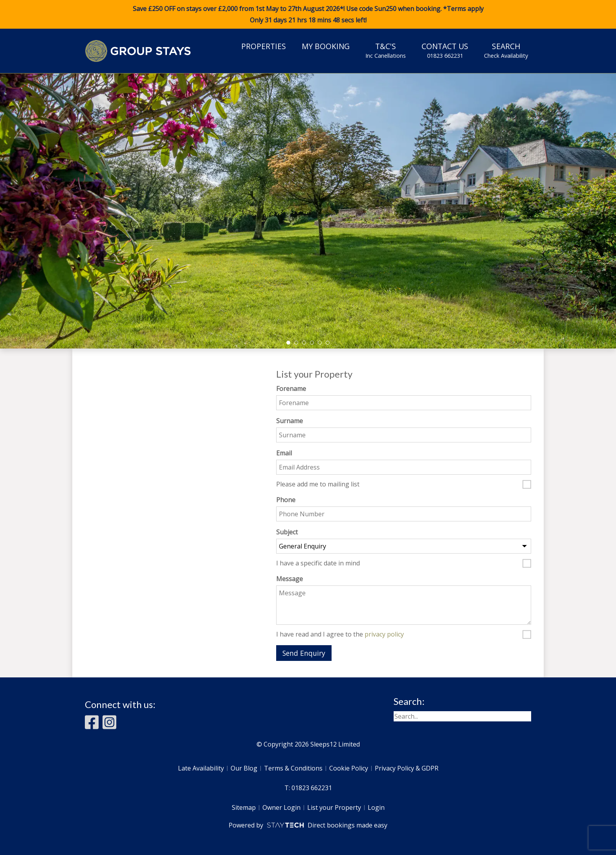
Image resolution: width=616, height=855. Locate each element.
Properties (264, 46)
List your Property (334, 807)
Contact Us (445, 50)
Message (290, 579)
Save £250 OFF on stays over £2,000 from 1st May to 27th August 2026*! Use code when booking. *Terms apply (308, 15)
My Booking (326, 46)
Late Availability (201, 768)
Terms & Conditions (293, 768)
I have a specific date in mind (318, 563)
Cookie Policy (349, 768)
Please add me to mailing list (318, 484)
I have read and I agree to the (340, 635)
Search (506, 50)
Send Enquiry (304, 653)
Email (284, 453)
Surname (290, 421)
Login (376, 807)
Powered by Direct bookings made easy (308, 825)
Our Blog (244, 768)
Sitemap (244, 807)
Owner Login (281, 807)
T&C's (386, 50)
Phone (286, 500)
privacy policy (384, 634)
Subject (287, 532)
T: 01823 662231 (308, 788)
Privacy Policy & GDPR (407, 768)
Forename (291, 389)
